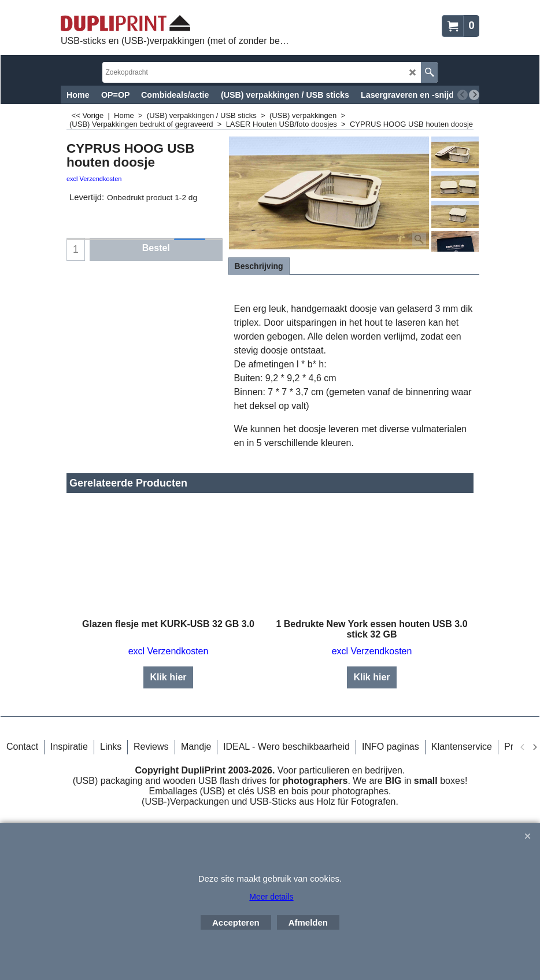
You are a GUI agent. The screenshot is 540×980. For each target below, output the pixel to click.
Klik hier (168, 667)
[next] (474, 95)
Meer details (271, 897)
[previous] (463, 95)
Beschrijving (259, 266)
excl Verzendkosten (94, 179)
